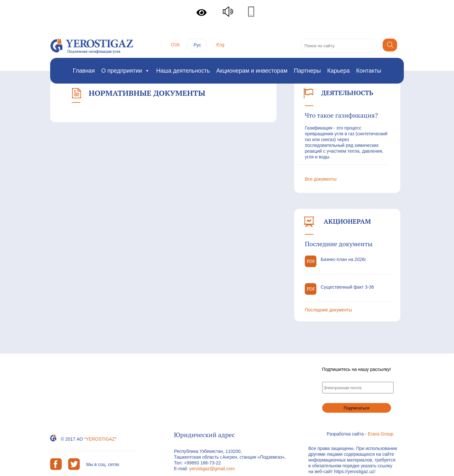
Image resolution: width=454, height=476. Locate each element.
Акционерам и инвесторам (252, 71)
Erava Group (381, 434)
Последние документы (328, 310)
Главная (84, 71)
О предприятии (126, 71)
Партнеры (307, 71)
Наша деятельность (183, 71)
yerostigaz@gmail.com (212, 469)
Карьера (339, 71)
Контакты (369, 71)
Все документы (321, 179)
